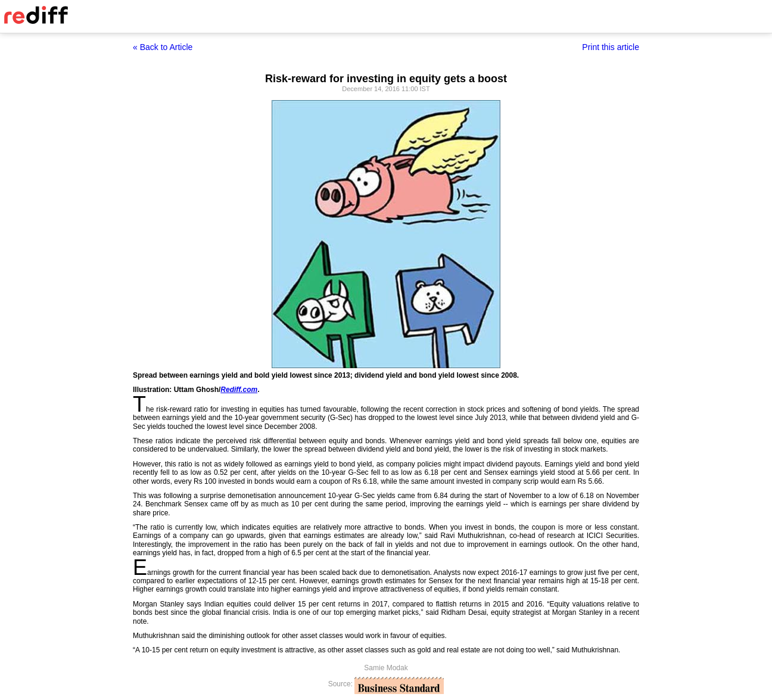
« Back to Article (163, 47)
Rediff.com (239, 390)
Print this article (611, 47)
